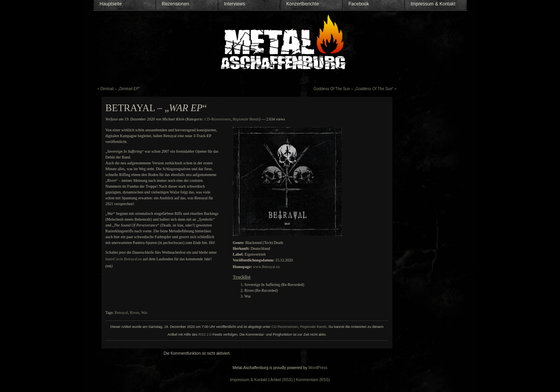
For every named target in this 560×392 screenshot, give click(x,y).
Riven (135, 313)
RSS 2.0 (205, 335)
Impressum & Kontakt (433, 4)
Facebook (359, 4)
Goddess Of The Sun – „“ (353, 89)
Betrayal (121, 313)
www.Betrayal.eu (266, 267)
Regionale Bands (246, 119)
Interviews (234, 4)
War (144, 313)
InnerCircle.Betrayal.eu (124, 259)
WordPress (318, 368)
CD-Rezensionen (218, 119)
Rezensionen (175, 4)
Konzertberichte (303, 4)
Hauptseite (111, 4)
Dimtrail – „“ (120, 89)
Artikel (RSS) (282, 380)
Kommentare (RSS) (313, 380)
